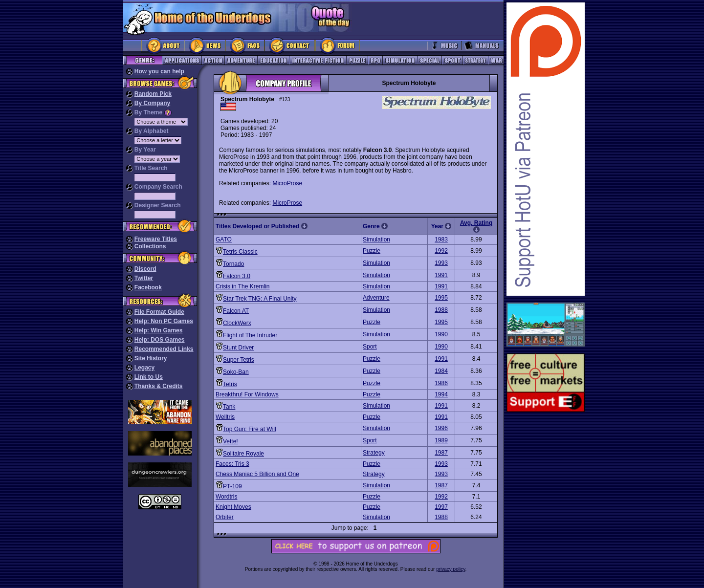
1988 (441, 310)
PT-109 (232, 486)
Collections (150, 246)
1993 (441, 263)
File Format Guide (159, 312)
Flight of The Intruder (250, 335)
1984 (441, 371)
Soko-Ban (236, 372)
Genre (375, 226)
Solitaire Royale (243, 454)
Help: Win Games (159, 330)
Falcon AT (236, 311)
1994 (441, 394)
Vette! (231, 441)
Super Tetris (239, 360)
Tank (229, 407)
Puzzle (372, 251)
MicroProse (287, 183)
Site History (151, 358)
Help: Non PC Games (164, 321)
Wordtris (226, 497)
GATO (224, 240)
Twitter (144, 278)
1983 (441, 240)
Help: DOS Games (160, 340)
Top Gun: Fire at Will (250, 429)
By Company (152, 103)
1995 (441, 298)
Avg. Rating (476, 226)
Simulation (376, 240)
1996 (441, 428)
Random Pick (153, 94)
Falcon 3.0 (237, 276)
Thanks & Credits (159, 386)
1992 (441, 251)
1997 (441, 507)
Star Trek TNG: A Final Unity (260, 299)
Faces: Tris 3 (232, 464)
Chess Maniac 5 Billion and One (257, 474)
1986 (441, 383)
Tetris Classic (240, 252)
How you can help (159, 71)
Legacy (144, 368)
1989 (441, 440)
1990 (441, 334)
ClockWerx (237, 323)
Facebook (148, 287)
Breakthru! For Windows (247, 394)
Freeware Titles (156, 239)
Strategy (374, 453)
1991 (441, 275)
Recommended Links (164, 349)
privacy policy (451, 569)
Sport (370, 347)
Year (441, 226)
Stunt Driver (238, 348)
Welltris (225, 417)
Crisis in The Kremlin (242, 286)
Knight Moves (233, 507)
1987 (441, 453)
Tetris (230, 384)
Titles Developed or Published (262, 226)
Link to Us (149, 377)
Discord (145, 269)
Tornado (233, 264)
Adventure (376, 298)
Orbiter (225, 517)
